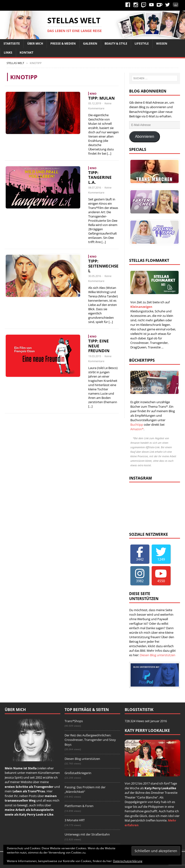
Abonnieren (145, 136)
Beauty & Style (116, 44)
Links (8, 53)
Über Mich (35, 44)
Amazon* (137, 429)
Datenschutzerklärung (128, 861)
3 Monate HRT (75, 820)
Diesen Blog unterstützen (158, 655)
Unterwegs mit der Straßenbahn (87, 834)
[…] (109, 153)
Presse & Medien (63, 44)
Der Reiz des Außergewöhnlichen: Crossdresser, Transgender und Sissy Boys (90, 740)
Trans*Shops (74, 721)
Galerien (90, 44)
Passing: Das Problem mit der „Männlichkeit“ (85, 790)
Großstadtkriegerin (78, 773)
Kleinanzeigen (141, 307)
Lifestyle (142, 44)
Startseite (12, 44)
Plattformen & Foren (79, 806)
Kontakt (26, 53)
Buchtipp (137, 425)
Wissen (162, 44)
